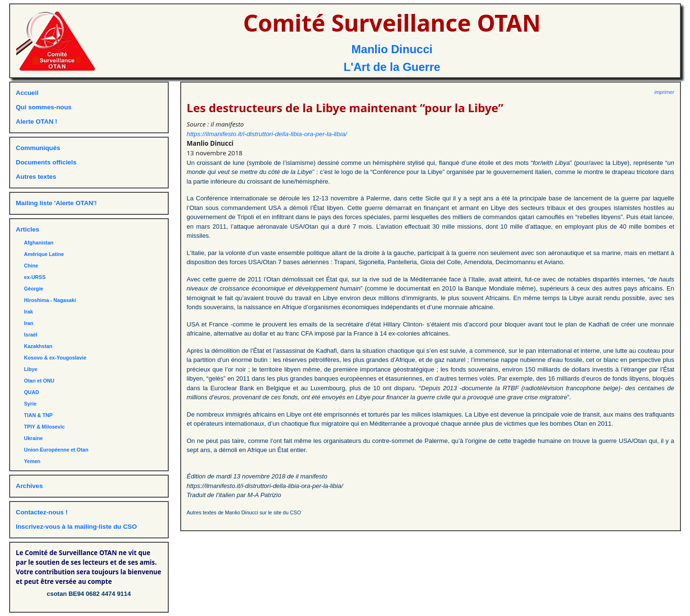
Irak (29, 312)
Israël (31, 335)
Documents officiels (46, 162)
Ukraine (33, 438)
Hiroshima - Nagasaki (50, 300)
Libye (31, 369)
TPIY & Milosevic (44, 427)
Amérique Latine (44, 254)
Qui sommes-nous (44, 107)
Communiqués (38, 148)
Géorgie (34, 289)
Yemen (32, 461)
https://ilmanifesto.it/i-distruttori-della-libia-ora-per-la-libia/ (267, 134)
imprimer (664, 92)
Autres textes (36, 177)
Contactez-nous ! (42, 512)
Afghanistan (39, 243)
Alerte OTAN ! (36, 122)
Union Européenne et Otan (56, 450)
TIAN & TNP (38, 415)
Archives (29, 486)
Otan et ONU (39, 381)
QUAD (31, 392)
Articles (28, 229)
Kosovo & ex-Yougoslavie (55, 358)
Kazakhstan (38, 346)
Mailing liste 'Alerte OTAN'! (56, 203)
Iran (29, 323)
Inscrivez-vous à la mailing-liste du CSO (76, 527)
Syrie (30, 404)
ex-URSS (35, 277)
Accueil (27, 93)
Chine (31, 266)
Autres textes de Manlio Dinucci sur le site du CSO (244, 512)
